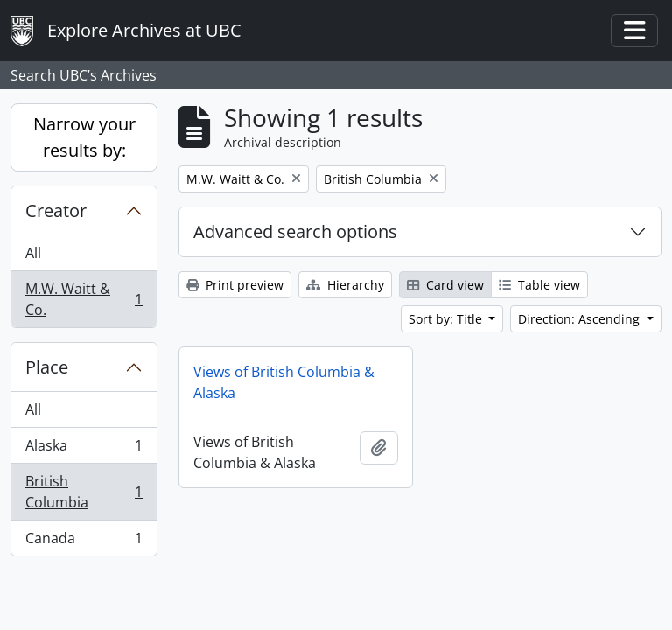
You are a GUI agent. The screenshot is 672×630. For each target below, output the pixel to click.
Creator (56, 210)
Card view (445, 285)
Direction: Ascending (581, 319)
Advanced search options (295, 231)
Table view (539, 285)
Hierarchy (345, 285)
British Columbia (84, 492)
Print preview (235, 285)
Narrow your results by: (84, 137)
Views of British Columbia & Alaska (284, 382)
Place (47, 367)
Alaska (84, 449)
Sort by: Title (447, 319)
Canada (84, 542)
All (33, 253)
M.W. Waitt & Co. (84, 299)
